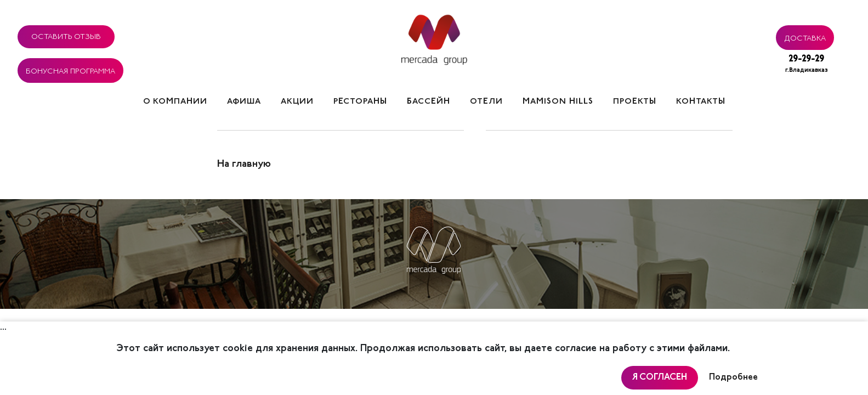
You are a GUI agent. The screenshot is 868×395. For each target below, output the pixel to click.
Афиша (244, 102)
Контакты (701, 102)
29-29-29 (807, 65)
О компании (175, 102)
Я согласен (660, 377)
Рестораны (360, 102)
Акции (297, 102)
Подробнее (733, 377)
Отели (486, 102)
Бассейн (429, 102)
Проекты (635, 102)
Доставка (805, 37)
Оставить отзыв (66, 35)
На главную (244, 165)
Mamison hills (558, 102)
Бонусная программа (70, 70)
